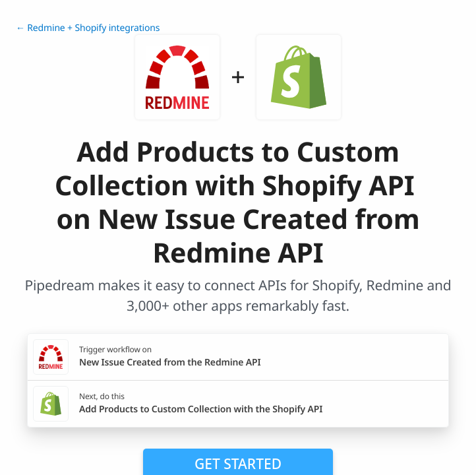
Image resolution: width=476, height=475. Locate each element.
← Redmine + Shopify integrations (88, 28)
